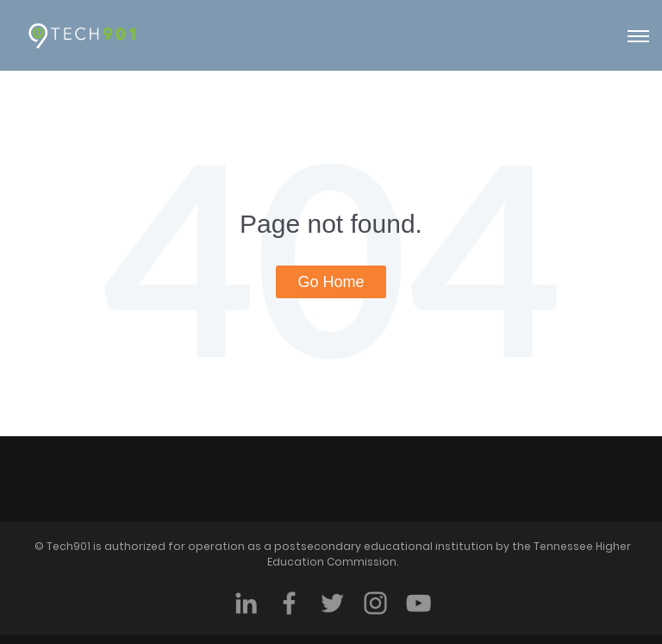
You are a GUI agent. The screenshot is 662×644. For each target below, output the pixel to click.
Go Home (331, 282)
